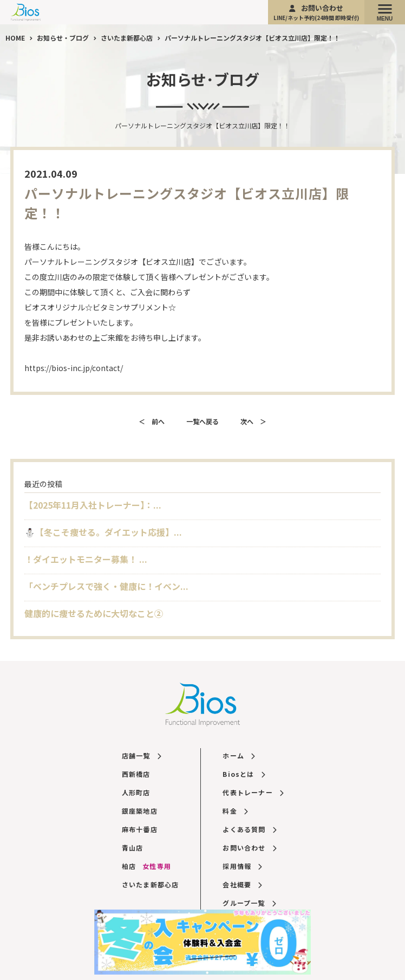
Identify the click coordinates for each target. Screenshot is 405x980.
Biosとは (244, 774)
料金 (235, 811)
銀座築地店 (140, 811)
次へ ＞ (253, 421)
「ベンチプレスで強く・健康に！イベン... (106, 586)
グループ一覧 (249, 903)
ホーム (239, 755)
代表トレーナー (253, 792)
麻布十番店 (140, 829)
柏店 (146, 866)
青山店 (133, 848)
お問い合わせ (316, 12)
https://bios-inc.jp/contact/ (74, 368)
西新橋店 (136, 774)
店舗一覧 (141, 755)
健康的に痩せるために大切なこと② (94, 613)
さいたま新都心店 (151, 884)
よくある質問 (249, 829)
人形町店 (136, 792)
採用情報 (242, 866)
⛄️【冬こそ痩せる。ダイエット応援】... (103, 532)
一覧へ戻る (203, 421)
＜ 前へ (152, 421)
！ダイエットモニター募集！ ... (86, 559)
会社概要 (242, 884)
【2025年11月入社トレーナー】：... (93, 505)
